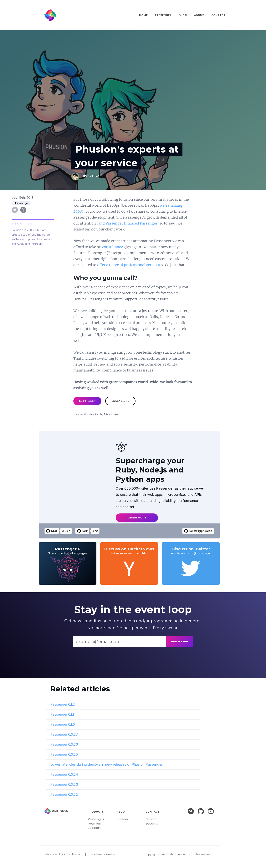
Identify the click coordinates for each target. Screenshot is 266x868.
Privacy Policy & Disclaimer (62, 854)
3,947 (66, 531)
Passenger (163, 15)
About (199, 15)
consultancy (113, 247)
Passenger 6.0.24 (64, 774)
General (152, 819)
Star (52, 531)
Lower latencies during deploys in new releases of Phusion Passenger (106, 764)
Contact (218, 15)
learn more (120, 401)
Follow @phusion (198, 531)
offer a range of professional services (129, 265)
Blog (183, 15)
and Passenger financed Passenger (128, 223)
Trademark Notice (103, 854)
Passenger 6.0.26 (64, 744)
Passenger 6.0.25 (64, 754)
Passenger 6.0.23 (64, 784)
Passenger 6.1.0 (63, 724)
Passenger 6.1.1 (62, 714)
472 (95, 531)
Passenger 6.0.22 (64, 794)
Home (143, 15)
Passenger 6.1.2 (63, 704)
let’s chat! (87, 401)
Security (152, 823)
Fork (82, 531)
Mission (122, 819)
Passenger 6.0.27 (64, 734)
